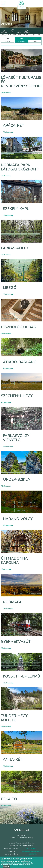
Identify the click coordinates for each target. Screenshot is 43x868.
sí (7, 507)
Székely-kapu (16, 209)
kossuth (8, 660)
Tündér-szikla (15, 479)
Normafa (12, 602)
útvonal (7, 240)
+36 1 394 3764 (31, 854)
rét (34, 751)
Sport (21, 147)
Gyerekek (8, 151)
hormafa (8, 747)
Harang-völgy (18, 519)
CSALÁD (8, 38)
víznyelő (34, 420)
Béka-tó (9, 799)
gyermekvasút (8, 629)
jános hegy (34, 350)
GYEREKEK (8, 41)
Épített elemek (7, 156)
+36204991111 (31, 849)
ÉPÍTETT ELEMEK (21, 44)
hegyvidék (21, 67)
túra (34, 236)
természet (21, 510)
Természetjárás (22, 113)
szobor (21, 660)
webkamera (5, 31)
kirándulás (21, 319)
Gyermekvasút (16, 642)
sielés (21, 507)
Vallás (34, 544)
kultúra (7, 67)
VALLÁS (8, 44)
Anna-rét (13, 759)
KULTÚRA (35, 41)
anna (21, 751)
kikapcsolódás (34, 787)
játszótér (34, 747)
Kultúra (34, 151)
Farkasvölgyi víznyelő (17, 438)
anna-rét (8, 751)
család (34, 384)
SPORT (21, 38)
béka (34, 783)
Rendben (6, 866)
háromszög (21, 423)
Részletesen (6, 93)
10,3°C (13, 31)
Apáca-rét (13, 126)
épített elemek (34, 68)
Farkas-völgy (15, 248)
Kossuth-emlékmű (21, 676)
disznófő (21, 315)
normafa (8, 117)
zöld (21, 236)
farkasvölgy (21, 420)
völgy (21, 232)
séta (7, 791)
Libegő (10, 288)
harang (7, 503)
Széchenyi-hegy (17, 396)
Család (8, 147)
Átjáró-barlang (20, 362)
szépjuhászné (7, 354)
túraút (7, 427)
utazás (34, 629)
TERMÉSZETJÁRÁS (21, 41)
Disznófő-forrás (18, 327)
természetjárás (8, 319)
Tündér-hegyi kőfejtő (15, 718)
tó (8, 787)
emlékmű (21, 664)
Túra (7, 113)
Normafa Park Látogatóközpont (20, 167)
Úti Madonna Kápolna (14, 561)
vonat (21, 629)
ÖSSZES (35, 44)
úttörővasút (21, 625)
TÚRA (35, 38)
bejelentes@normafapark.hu (31, 851)
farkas (8, 232)
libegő (21, 279)
